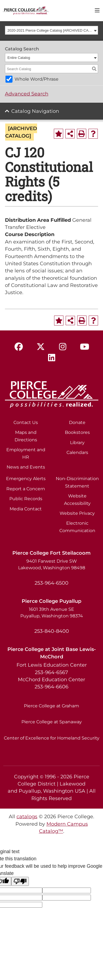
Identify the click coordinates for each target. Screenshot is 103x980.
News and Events (26, 467)
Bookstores (77, 432)
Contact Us (26, 422)
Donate (77, 422)
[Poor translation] (20, 881)
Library (77, 443)
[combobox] (52, 30)
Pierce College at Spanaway (52, 722)
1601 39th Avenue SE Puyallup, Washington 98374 (52, 613)
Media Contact (26, 509)
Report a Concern (26, 489)
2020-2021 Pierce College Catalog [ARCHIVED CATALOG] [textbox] (50, 30)
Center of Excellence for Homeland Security (52, 738)
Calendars (77, 452)
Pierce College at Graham (51, 706)
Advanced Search (27, 94)
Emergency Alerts (26, 479)
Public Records (26, 499)
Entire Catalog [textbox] (19, 58)
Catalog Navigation (35, 111)
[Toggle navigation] (97, 11)
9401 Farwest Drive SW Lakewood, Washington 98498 (52, 564)
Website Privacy (77, 513)
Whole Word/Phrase (37, 79)
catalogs (27, 816)
